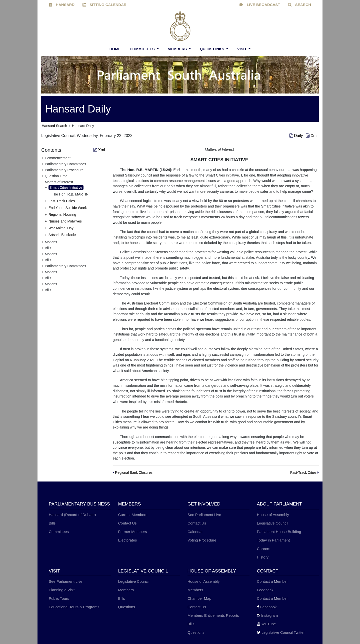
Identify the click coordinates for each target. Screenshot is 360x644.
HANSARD (62, 5)
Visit (242, 49)
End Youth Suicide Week (68, 208)
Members (178, 49)
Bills (52, 523)
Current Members (133, 515)
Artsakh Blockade (62, 235)
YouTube (266, 624)
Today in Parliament (273, 540)
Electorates (128, 540)
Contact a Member (272, 581)
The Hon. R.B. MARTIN (70, 194)
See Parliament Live (204, 515)
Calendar (195, 532)
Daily (297, 136)
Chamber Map (199, 598)
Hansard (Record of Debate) (72, 515)
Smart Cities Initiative (66, 187)
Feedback (265, 590)
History (263, 557)
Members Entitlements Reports (213, 615)
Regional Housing (62, 214)
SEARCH (299, 5)
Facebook (267, 607)
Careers (264, 549)
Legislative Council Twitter (281, 632)
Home (115, 49)
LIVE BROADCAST (260, 5)
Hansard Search (54, 126)
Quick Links (212, 49)
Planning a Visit (62, 590)
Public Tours (59, 598)
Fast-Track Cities (62, 201)
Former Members (133, 532)
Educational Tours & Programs (74, 607)
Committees (143, 49)
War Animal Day (61, 228)
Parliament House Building (279, 532)
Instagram (267, 615)
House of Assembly (273, 515)
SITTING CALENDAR (104, 5)
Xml (312, 136)
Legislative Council (273, 523)
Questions (127, 607)
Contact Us (127, 523)
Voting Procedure (202, 540)
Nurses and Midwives (65, 221)
